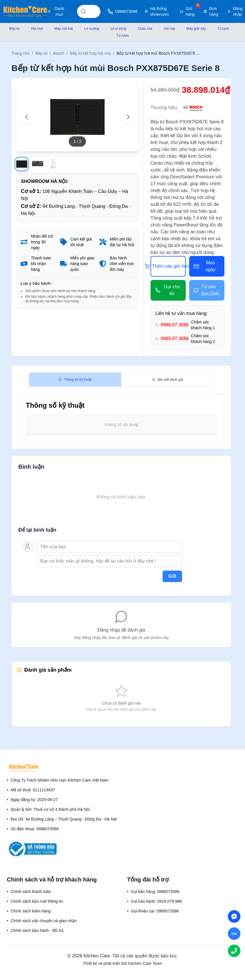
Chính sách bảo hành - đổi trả (37, 930)
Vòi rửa (169, 29)
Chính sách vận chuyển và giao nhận (44, 921)
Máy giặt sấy (196, 29)
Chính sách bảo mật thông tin (37, 901)
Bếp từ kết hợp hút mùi (90, 53)
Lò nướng (92, 29)
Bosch (59, 53)
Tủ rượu (122, 36)
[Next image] (128, 117)
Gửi (172, 576)
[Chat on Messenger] (234, 916)
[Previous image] (27, 117)
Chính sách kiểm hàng (31, 911)
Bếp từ (14, 29)
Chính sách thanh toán (31, 892)
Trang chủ (21, 53)
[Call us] (234, 951)
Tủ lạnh (223, 29)
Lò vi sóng (118, 29)
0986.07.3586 (175, 325)
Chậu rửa (145, 29)
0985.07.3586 (175, 339)
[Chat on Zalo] (234, 934)
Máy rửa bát (64, 29)
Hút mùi (37, 29)
